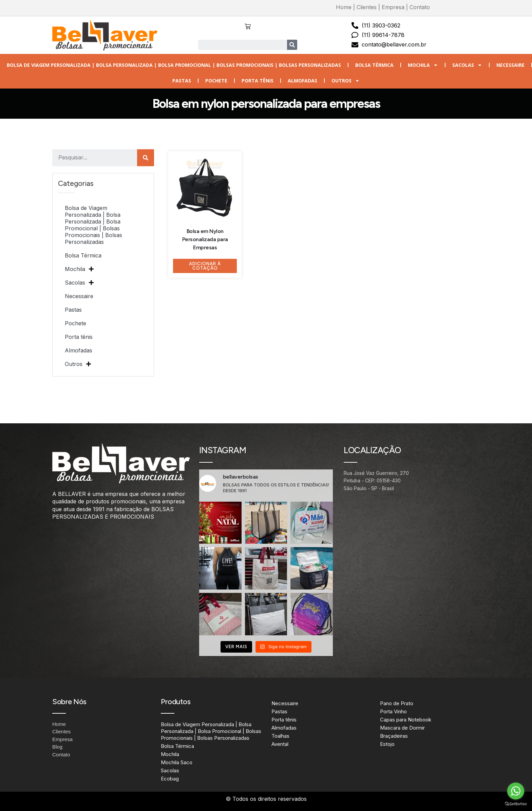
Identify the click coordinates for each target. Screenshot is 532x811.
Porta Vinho (393, 711)
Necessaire (510, 65)
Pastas (182, 81)
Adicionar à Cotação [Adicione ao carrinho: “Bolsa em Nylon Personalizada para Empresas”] (205, 266)
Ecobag (170, 779)
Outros (346, 81)
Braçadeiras (394, 736)
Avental (280, 744)
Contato (420, 7)
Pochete (216, 81)
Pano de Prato (397, 703)
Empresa (393, 7)
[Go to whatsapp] (516, 791)
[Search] (292, 45)
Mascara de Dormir (402, 728)
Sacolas (467, 65)
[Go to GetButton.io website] (516, 804)
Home (344, 7)
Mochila (423, 65)
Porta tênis (258, 81)
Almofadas (302, 81)
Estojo (387, 744)
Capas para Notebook (406, 720)
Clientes (367, 7)
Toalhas (280, 736)
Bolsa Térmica (374, 65)
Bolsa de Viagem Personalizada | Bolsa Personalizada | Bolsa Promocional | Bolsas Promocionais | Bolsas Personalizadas (174, 65)
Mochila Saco (177, 762)
